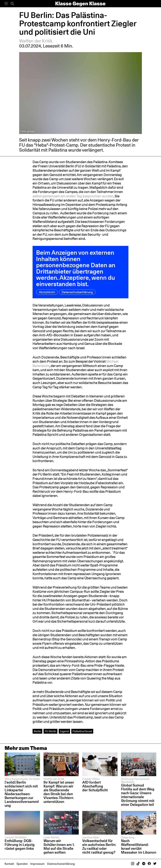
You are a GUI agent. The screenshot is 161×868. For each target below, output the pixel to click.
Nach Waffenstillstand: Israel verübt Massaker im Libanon (139, 847)
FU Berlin (50, 731)
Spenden (22, 864)
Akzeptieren (47, 292)
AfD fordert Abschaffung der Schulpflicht (95, 786)
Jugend (64, 731)
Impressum (37, 864)
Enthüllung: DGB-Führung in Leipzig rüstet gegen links (20, 845)
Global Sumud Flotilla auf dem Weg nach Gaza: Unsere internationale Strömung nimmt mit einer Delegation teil (138, 795)
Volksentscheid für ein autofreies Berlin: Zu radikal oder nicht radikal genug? (99, 847)
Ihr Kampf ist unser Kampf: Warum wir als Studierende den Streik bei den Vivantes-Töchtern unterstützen (59, 792)
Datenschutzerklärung (77, 292)
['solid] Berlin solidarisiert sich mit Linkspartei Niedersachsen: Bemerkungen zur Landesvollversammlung (22, 794)
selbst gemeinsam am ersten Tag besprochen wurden (73, 196)
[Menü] (6, 4)
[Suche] (12, 4)
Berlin (37, 731)
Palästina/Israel (82, 731)
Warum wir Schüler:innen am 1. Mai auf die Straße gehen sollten (59, 847)
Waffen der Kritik (36, 41)
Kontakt (9, 864)
